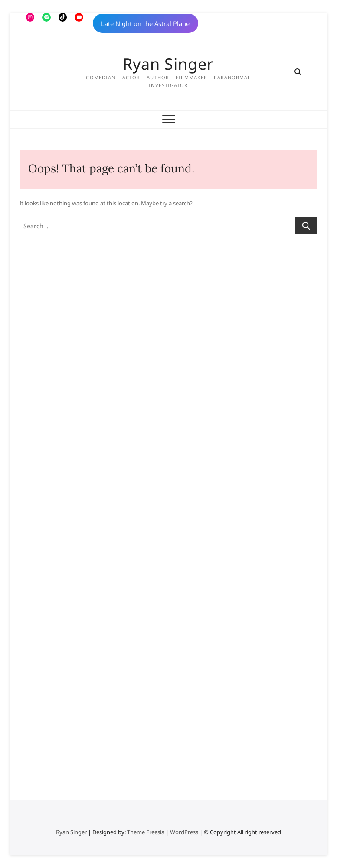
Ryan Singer (168, 64)
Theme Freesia (146, 832)
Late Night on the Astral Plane (145, 23)
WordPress (184, 832)
